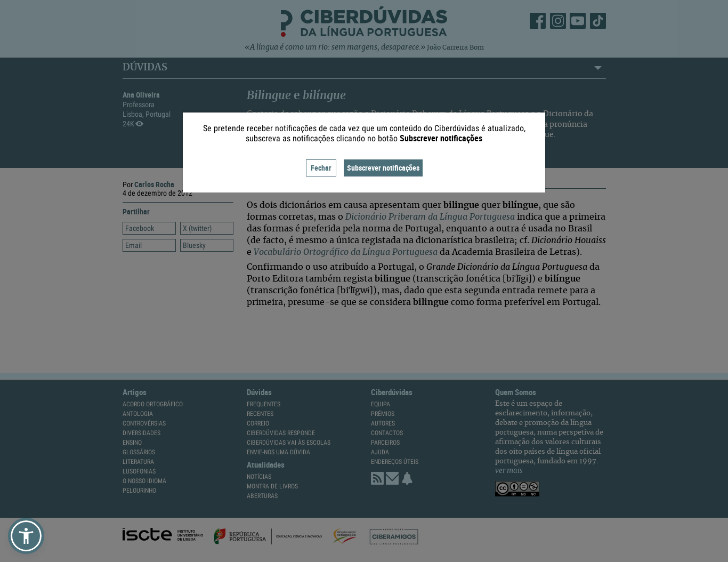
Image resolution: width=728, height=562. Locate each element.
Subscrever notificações (383, 168)
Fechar (321, 168)
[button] (26, 536)
